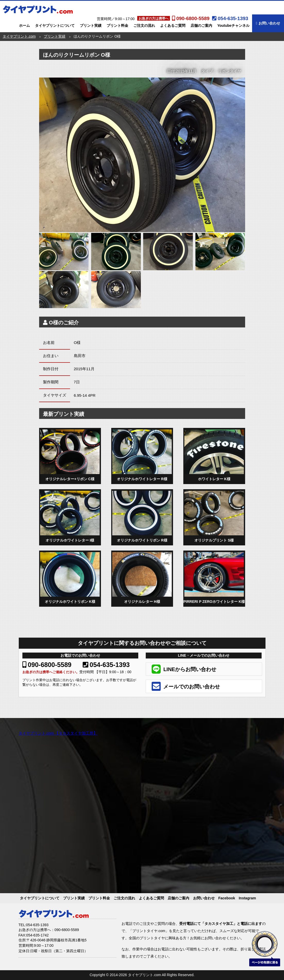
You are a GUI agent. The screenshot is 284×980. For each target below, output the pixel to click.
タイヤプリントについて (55, 26)
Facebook (227, 898)
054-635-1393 (106, 665)
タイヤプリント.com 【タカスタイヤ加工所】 (58, 733)
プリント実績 (91, 26)
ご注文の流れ (144, 26)
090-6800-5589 (47, 665)
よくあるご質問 (173, 26)
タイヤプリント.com (19, 36)
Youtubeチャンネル (233, 26)
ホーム (24, 26)
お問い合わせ (268, 23)
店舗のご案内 (201, 26)
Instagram (247, 898)
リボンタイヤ (230, 71)
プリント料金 (117, 26)
